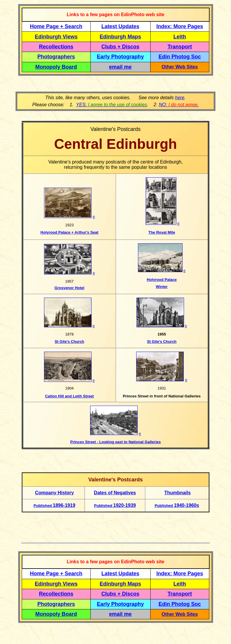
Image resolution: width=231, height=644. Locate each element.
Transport (180, 47)
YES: (112, 105)
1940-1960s (177, 505)
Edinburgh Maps (120, 37)
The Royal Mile (162, 232)
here (180, 98)
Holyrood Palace (162, 280)
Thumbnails (178, 493)
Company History (54, 493)
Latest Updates (120, 26)
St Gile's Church (69, 342)
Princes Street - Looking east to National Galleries (115, 442)
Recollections (56, 47)
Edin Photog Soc (180, 57)
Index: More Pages (180, 26)
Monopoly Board (56, 67)
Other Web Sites (180, 67)
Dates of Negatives (115, 493)
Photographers (56, 57)
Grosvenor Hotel (70, 288)
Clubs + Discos (120, 47)
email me (120, 67)
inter (163, 287)
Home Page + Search (56, 26)
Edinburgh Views (56, 37)
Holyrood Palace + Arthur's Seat (69, 232)
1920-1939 (115, 505)
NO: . (179, 105)
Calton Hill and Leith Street (69, 396)
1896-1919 (54, 505)
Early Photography (120, 57)
